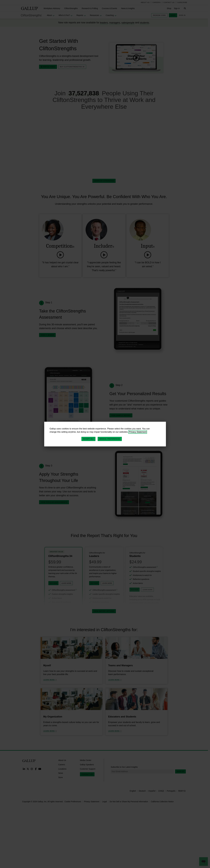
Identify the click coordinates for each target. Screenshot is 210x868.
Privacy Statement (138, 432)
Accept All (88, 439)
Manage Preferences (110, 439)
